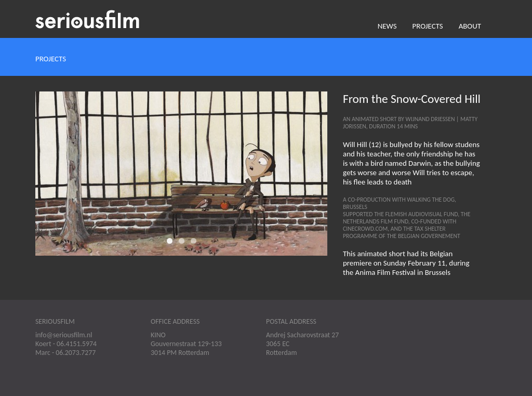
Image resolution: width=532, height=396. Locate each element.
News (387, 26)
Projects (428, 26)
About (470, 26)
